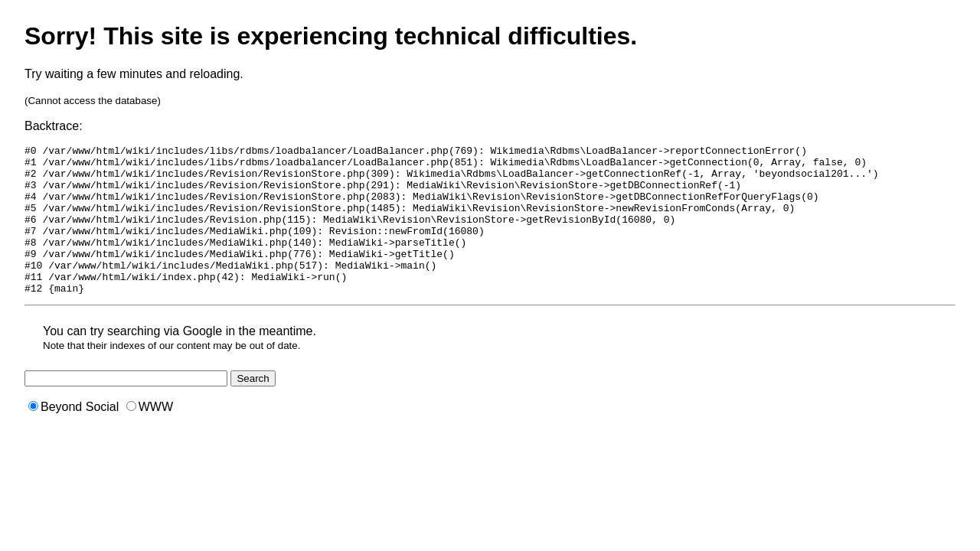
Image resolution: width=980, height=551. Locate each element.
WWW (150, 437)
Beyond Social (73, 437)
